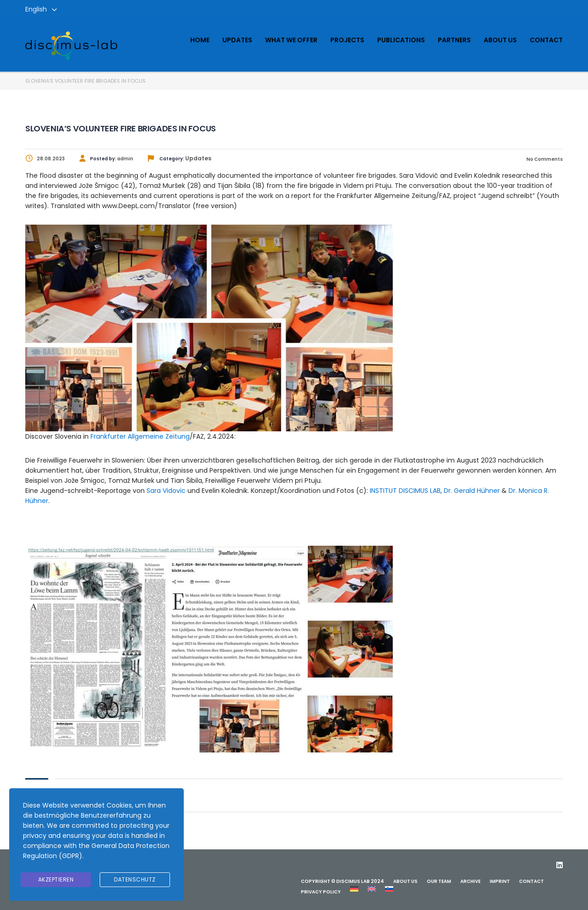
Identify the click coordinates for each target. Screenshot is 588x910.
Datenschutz (135, 879)
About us (500, 40)
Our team (439, 881)
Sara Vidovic (166, 491)
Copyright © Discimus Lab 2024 (342, 881)
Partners (454, 40)
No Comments (544, 159)
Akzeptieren (56, 879)
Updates (237, 40)
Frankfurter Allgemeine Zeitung (140, 436)
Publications (401, 40)
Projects (347, 40)
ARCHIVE (470, 881)
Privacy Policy (321, 892)
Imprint (500, 881)
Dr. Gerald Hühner (472, 491)
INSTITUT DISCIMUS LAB (405, 491)
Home (200, 40)
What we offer (291, 40)
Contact (546, 40)
